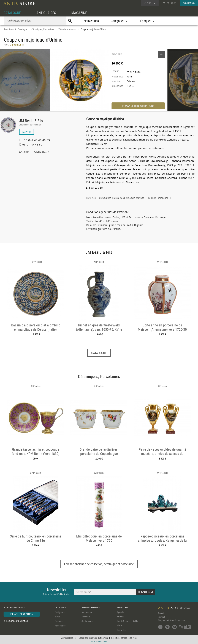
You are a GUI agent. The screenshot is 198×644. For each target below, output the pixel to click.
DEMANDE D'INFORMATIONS (138, 106)
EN (168, 3)
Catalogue (22, 29)
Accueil (161, 613)
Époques (59, 621)
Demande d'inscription (17, 621)
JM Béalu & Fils (31, 121)
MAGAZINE (79, 13)
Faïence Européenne (158, 198)
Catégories (60, 612)
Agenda (120, 612)
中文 (174, 3)
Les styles (122, 630)
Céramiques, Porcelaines (43, 29)
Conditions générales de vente (124, 638)
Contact (161, 617)
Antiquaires (87, 612)
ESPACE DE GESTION (22, 614)
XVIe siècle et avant (67, 29)
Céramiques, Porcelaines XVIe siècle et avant (121, 198)
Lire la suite (96, 188)
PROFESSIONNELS (91, 607)
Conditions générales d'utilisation (93, 638)
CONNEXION (189, 3)
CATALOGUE (12, 13)
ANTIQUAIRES (46, 13)
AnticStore (9, 29)
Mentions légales (68, 638)
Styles (57, 617)
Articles (120, 617)
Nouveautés (91, 21)
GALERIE (24, 152)
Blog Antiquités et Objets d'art (171, 620)
